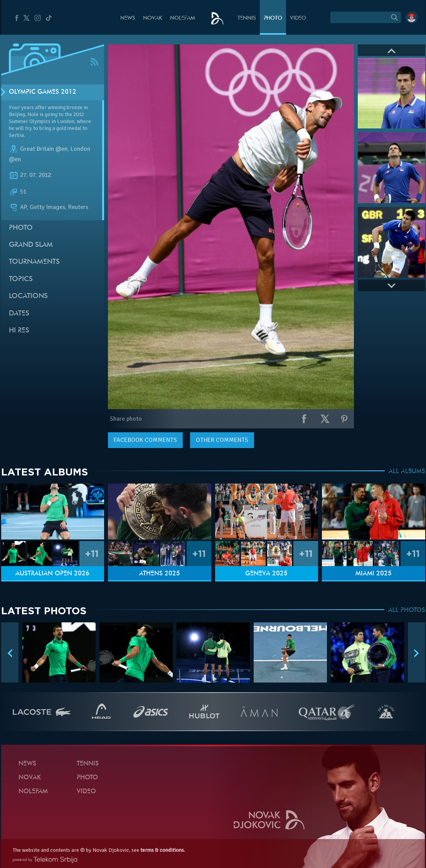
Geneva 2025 (266, 574)
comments (145, 440)
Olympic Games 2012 (43, 92)
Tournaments (34, 262)
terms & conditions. (163, 850)
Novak (153, 18)
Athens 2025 (160, 574)
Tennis (247, 18)
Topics (21, 279)
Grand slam (31, 245)
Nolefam (183, 18)
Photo (273, 18)
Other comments (222, 440)
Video (298, 18)
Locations (28, 296)
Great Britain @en (44, 149)
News (128, 18)
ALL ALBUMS (407, 472)
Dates (19, 314)
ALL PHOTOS (407, 610)
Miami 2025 (374, 574)
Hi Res (19, 331)
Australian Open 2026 (52, 574)
